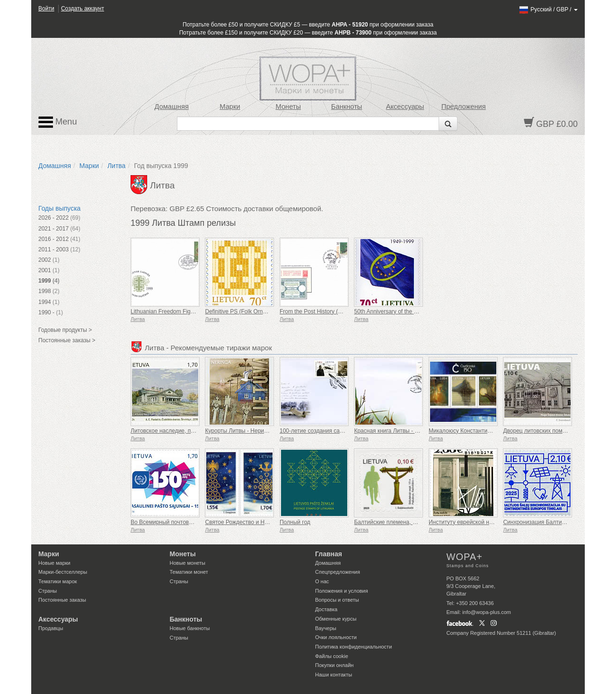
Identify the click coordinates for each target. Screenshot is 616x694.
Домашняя (171, 107)
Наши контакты (334, 675)
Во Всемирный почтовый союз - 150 (178, 522)
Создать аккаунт (83, 9)
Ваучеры (326, 628)
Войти (46, 9)
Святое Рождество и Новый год (246, 522)
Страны (48, 591)
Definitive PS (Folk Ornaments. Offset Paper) (261, 311)
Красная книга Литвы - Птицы (393, 431)
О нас (322, 581)
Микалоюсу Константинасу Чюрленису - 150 (487, 431)
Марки (230, 107)
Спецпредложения (338, 572)
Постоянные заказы (62, 600)
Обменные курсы (336, 619)
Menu (58, 122)
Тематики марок (58, 581)
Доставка (326, 609)
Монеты (288, 107)
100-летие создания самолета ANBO (328, 431)
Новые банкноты (190, 628)
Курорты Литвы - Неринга (238, 431)
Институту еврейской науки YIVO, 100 (479, 522)
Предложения (464, 107)
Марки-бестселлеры (63, 572)
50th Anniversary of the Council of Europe (406, 311)
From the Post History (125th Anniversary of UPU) (342, 311)
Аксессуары (405, 107)
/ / (548, 9)
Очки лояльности (336, 637)
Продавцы (51, 628)
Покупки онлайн (334, 665)
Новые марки (54, 563)
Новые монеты (188, 563)
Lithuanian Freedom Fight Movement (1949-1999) (193, 311)
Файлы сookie (332, 656)
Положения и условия (342, 591)
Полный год (295, 522)
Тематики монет (189, 572)
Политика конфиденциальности (353, 647)
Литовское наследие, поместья (172, 431)
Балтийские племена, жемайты (395, 522)
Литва (117, 166)
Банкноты (347, 107)
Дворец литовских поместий (540, 431)
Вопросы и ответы (337, 600)
